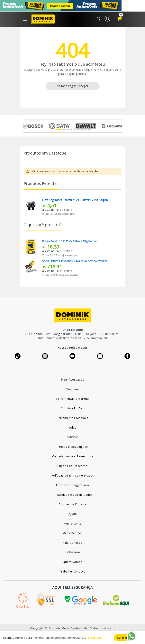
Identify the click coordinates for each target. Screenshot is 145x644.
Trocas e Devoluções (72, 447)
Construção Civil (73, 409)
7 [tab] (82, 130)
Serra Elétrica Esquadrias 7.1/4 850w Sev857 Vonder (75, 262)
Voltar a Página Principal (73, 87)
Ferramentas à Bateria (72, 399)
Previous (25, 127)
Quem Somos (73, 563)
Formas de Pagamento (72, 486)
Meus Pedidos (73, 534)
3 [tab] (68, 130)
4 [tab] (71, 130)
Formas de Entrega (72, 505)
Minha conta (73, 524)
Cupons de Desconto (72, 467)
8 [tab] (85, 130)
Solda (72, 428)
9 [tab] (89, 130)
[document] (72, 638)
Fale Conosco (72, 543)
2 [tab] (64, 130)
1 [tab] (59, 130)
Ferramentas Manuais (72, 419)
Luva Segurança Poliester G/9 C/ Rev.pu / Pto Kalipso (76, 201)
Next (120, 127)
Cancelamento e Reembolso (73, 457)
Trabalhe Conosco (72, 572)
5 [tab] (75, 130)
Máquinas (72, 390)
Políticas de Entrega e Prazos (73, 476)
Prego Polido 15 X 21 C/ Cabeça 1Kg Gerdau (70, 242)
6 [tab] (78, 130)
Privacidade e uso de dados (73, 495)
